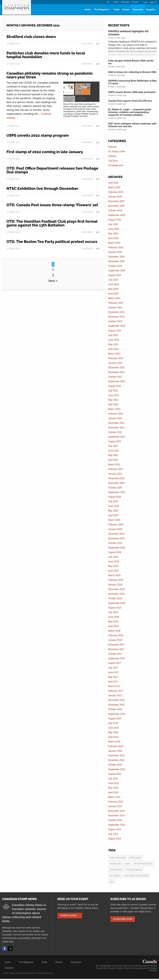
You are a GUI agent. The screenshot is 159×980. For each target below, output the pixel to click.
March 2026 (114, 187)
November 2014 (116, 816)
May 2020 (113, 511)
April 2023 (113, 349)
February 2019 (116, 580)
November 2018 (116, 594)
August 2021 (115, 441)
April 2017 (113, 682)
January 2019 (115, 585)
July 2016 (113, 723)
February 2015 (116, 802)
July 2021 (113, 446)
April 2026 (113, 183)
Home (88, 10)
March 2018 (114, 631)
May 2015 (113, 788)
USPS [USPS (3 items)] (112, 882)
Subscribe (138, 10)
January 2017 (115, 695)
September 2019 (117, 548)
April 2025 (113, 238)
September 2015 (117, 769)
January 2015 (115, 806)
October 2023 (115, 321)
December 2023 (116, 312)
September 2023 (117, 326)
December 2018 (116, 589)
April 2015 (113, 792)
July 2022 (113, 391)
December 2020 (116, 478)
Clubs (116, 10)
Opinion (112, 156)
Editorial (112, 147)
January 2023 (115, 363)
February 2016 (116, 746)
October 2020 (115, 488)
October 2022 (115, 377)
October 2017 (115, 654)
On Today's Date (117, 151)
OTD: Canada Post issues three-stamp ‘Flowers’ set (52, 205)
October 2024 (115, 266)
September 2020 (117, 492)
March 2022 (114, 409)
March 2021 (114, 465)
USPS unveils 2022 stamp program (38, 135)
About (116, 2)
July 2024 (113, 280)
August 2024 (115, 275)
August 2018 (115, 608)
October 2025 (115, 211)
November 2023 (116, 317)
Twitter (10, 950)
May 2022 (113, 400)
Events (126, 10)
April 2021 (113, 460)
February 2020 (116, 525)
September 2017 (117, 659)
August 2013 (115, 839)
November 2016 (116, 705)
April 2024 (113, 294)
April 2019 (113, 571)
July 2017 (113, 668)
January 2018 (115, 640)
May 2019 (113, 566)
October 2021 (115, 432)
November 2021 (116, 428)
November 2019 (116, 538)
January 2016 (115, 751)
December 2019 (116, 534)
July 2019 (113, 557)
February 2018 (116, 635)
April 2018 (113, 626)
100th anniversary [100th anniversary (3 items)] (118, 858)
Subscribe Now (123, 920)
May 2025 (113, 234)
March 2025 (114, 243)
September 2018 (117, 603)
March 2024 (114, 298)
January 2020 (115, 529)
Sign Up (153, 2)
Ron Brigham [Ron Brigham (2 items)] (115, 876)
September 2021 (117, 437)
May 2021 (113, 455)
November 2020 (116, 483)
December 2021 (116, 423)
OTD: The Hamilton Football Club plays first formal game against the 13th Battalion (52, 223)
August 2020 (115, 497)
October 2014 (115, 820)
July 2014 (113, 834)
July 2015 (113, 779)
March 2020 (114, 520)
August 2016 (115, 719)
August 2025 (115, 220)
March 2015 (114, 797)
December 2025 (116, 201)
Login (145, 2)
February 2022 (116, 414)
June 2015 (114, 783)
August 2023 (115, 331)
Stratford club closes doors (31, 37)
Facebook (4, 950)
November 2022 (116, 372)
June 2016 (114, 728)
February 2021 (116, 469)
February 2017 (116, 691)
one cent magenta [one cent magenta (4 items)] (134, 870)
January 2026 (115, 197)
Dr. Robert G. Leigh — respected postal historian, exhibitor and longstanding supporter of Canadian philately (130, 112)
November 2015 (116, 760)
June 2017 (114, 672)
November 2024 (116, 261)
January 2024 (115, 307)
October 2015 (115, 765)
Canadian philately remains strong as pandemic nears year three (50, 75)
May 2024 (113, 289)
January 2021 (115, 474)
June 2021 (114, 451)
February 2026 (116, 192)
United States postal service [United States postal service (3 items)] (136, 876)
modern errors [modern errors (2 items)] (116, 870)
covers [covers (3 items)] (127, 864)
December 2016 (116, 700)
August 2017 (115, 663)
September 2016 (117, 714)
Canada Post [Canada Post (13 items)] (115, 864)
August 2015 (115, 774)
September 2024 (117, 271)
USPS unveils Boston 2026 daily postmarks (132, 92)
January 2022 (115, 418)
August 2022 (115, 386)
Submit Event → (70, 917)
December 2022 (116, 368)
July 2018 (113, 612)
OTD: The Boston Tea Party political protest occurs (52, 242)
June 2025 (114, 229)
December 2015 (116, 755)
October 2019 (115, 543)
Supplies (151, 10)
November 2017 (116, 649)
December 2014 (116, 811)
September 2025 (117, 215)
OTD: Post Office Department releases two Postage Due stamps (52, 170)
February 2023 (116, 358)
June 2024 (114, 284)
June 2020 (114, 506)
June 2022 (114, 395)
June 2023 (114, 340)
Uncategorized (116, 165)
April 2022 (113, 404)
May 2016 (113, 732)
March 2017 (114, 686)
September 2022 (117, 381)
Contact (135, 2)
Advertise (125, 2)
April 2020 (113, 515)
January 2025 (115, 252)
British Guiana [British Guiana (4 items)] (135, 858)
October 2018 (115, 598)
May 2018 (113, 622)
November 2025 (116, 206)
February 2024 (116, 303)
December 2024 (116, 257)
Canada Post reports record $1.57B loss (130, 101)
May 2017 (113, 677)
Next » (53, 281)
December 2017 (116, 645)
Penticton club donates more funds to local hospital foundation (46, 55)
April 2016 (113, 737)
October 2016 (115, 709)
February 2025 (116, 247)
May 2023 (113, 344)
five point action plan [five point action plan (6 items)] (143, 864)
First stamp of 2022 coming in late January (45, 152)
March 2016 (114, 742)
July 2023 (113, 335)
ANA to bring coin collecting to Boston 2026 (132, 72)
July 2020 (113, 501)
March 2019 (114, 575)
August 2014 (115, 829)
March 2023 (114, 354)
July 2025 (113, 224)
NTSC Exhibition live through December (42, 188)
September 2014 (117, 825)
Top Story (113, 161)
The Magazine (101, 10)
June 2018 (114, 617)
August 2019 (115, 552)
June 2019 (114, 562)
